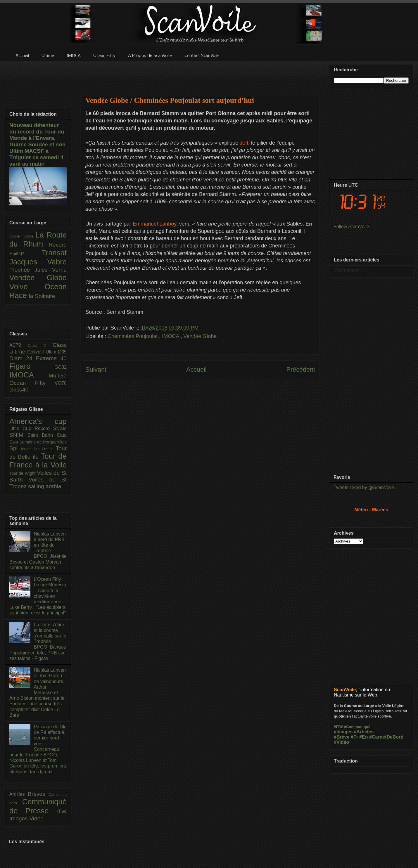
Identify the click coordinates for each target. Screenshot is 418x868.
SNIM (18, 435)
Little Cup (22, 428)
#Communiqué (357, 727)
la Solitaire (42, 296)
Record (58, 245)
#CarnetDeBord (386, 737)
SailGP (25, 254)
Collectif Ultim (43, 352)
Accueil (196, 369)
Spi (15, 448)
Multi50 (58, 376)
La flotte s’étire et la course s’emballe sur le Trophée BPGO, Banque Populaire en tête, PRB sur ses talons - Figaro (38, 642)
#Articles (364, 732)
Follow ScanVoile (351, 227)
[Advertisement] (200, 75)
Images (19, 818)
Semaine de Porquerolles (43, 442)
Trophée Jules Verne (38, 270)
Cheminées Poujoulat (133, 336)
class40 (19, 390)
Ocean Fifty (32, 383)
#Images (343, 732)
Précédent (301, 369)
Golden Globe (22, 236)
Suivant (96, 369)
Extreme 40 (51, 358)
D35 (62, 352)
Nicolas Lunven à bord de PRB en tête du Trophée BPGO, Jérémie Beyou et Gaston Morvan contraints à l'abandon (38, 551)
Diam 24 (23, 358)
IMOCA (171, 336)
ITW (62, 811)
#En (363, 737)
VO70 (61, 383)
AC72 (19, 345)
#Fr (354, 737)
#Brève (342, 737)
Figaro (32, 366)
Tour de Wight (23, 473)
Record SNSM (51, 428)
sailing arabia (45, 486)
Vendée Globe (200, 336)
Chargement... (349, 270)
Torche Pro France (38, 449)
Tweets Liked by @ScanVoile (364, 487)
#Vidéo (341, 742)
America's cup (38, 421)
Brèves (38, 794)
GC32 (61, 367)
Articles (19, 794)
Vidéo (36, 818)
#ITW (338, 727)
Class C (40, 345)
